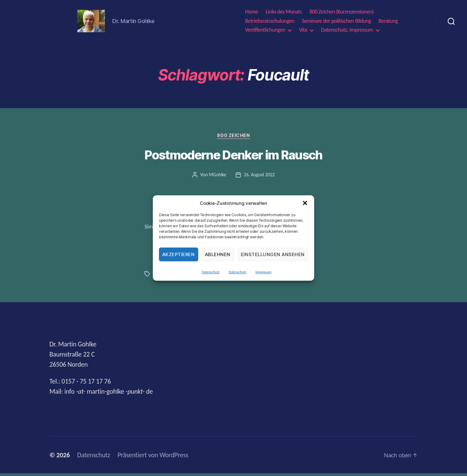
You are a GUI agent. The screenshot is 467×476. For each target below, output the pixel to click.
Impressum (263, 272)
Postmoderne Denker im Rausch (233, 158)
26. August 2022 (259, 177)
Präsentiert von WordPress (153, 458)
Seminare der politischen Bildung (336, 22)
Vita (303, 31)
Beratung (388, 22)
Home (252, 13)
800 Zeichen (233, 138)
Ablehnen (218, 254)
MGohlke (217, 177)
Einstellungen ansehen (273, 254)
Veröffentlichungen (265, 31)
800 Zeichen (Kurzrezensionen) (342, 13)
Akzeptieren (179, 254)
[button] (305, 203)
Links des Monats (284, 13)
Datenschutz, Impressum (347, 31)
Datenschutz (211, 272)
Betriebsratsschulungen (270, 22)
